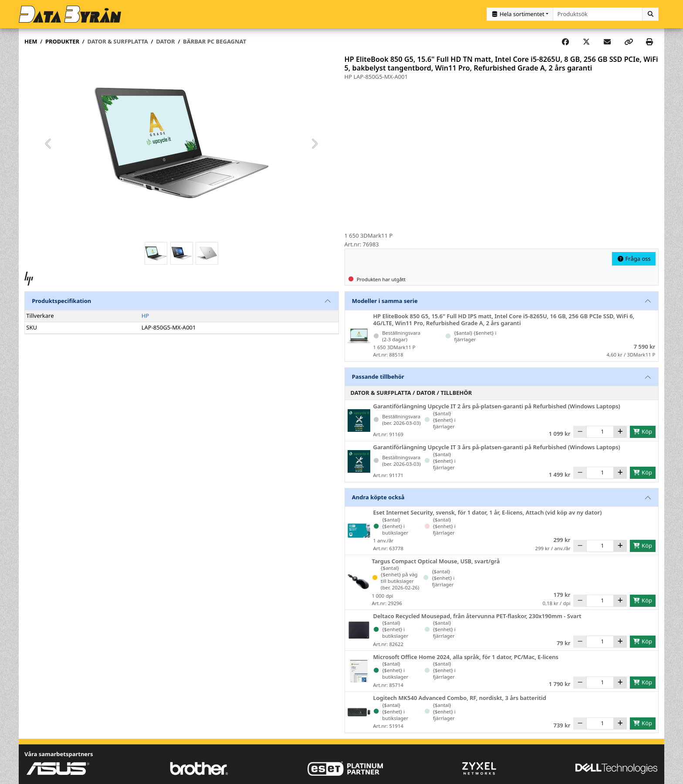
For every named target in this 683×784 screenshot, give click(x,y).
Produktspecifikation (61, 301)
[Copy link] (629, 42)
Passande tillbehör (378, 377)
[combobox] (598, 14)
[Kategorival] (520, 14)
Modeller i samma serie (385, 301)
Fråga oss (634, 259)
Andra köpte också (378, 497)
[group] (182, 144)
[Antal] (600, 432)
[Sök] (650, 14)
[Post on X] (586, 42)
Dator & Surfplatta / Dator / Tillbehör (411, 393)
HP (145, 316)
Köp (642, 431)
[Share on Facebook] (565, 42)
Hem (31, 41)
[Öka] (620, 432)
